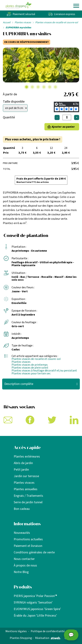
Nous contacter (24, 559)
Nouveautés (22, 533)
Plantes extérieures (27, 457)
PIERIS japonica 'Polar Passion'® (35, 596)
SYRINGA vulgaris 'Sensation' (33, 603)
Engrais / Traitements (28, 496)
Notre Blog (21, 572)
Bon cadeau (22, 509)
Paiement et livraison (28, 546)
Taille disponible (14, 102)
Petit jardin (21, 470)
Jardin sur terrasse (26, 476)
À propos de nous (25, 565)
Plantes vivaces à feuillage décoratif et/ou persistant (44, 371)
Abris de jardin (23, 463)
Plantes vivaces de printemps (30, 365)
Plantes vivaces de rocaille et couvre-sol (57, 23)
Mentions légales (16, 631)
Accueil (7, 23)
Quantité (9, 117)
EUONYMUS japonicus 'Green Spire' (37, 609)
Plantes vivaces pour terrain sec (31, 373)
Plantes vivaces (23, 23)
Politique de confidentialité (48, 631)
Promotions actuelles (28, 539)
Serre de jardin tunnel (28, 502)
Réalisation (48, 638)
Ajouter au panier (63, 127)
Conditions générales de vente (34, 552)
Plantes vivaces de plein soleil (30, 368)
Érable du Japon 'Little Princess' (35, 616)
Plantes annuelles (26, 489)
